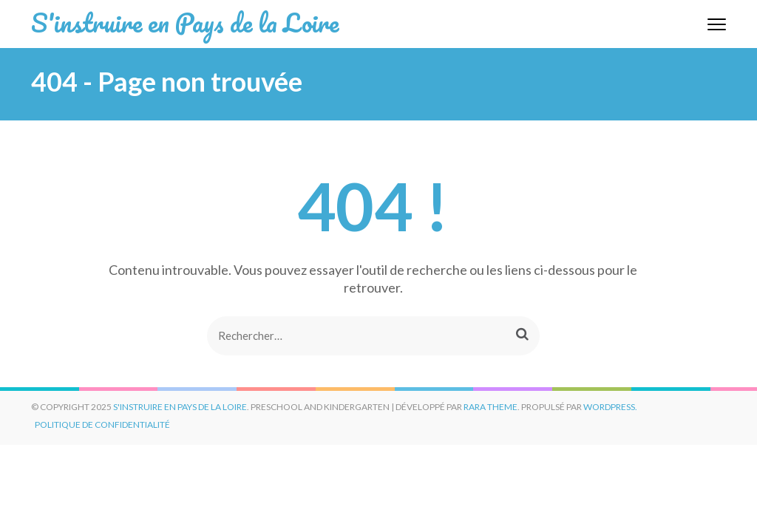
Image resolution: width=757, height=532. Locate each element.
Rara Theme (490, 407)
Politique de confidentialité (102, 424)
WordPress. (610, 407)
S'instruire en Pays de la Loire (185, 22)
